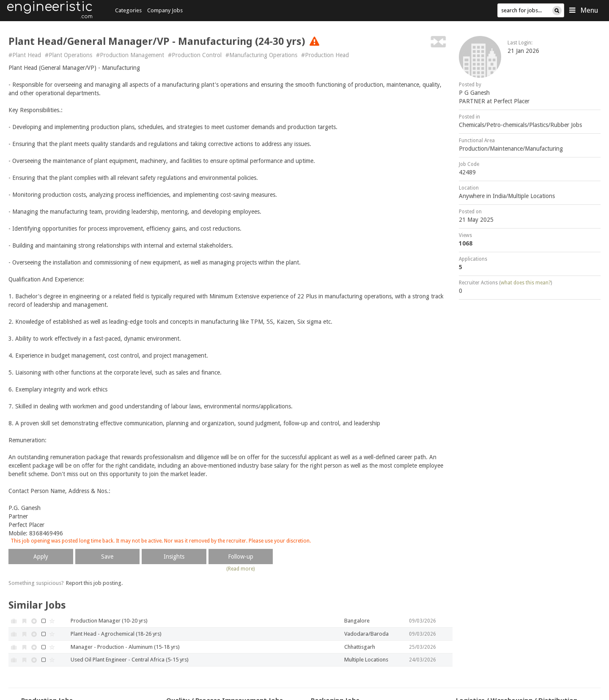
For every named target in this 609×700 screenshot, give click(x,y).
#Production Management (130, 55)
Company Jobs (165, 10)
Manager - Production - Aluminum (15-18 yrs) (125, 647)
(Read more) (240, 569)
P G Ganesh (474, 93)
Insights (174, 557)
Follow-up (241, 557)
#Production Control (195, 55)
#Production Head (325, 55)
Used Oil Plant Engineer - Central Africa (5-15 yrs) (130, 660)
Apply (41, 557)
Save (107, 557)
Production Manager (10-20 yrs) (109, 621)
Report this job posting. (94, 583)
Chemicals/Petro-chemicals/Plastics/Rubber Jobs (520, 125)
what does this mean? (526, 283)
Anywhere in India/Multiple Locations (507, 196)
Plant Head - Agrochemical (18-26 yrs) (116, 634)
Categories (128, 10)
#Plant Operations (69, 55)
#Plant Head (25, 55)
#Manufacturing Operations (261, 55)
